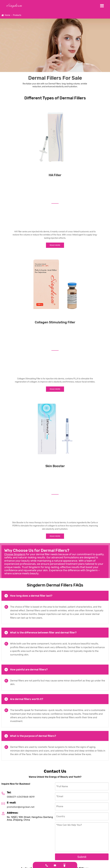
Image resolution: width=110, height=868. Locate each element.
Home (7, 15)
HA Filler (55, 175)
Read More (55, 245)
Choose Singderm (15, 554)
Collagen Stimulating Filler (55, 322)
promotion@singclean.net (21, 807)
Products (17, 15)
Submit (82, 857)
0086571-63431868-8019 (21, 797)
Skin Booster (55, 466)
